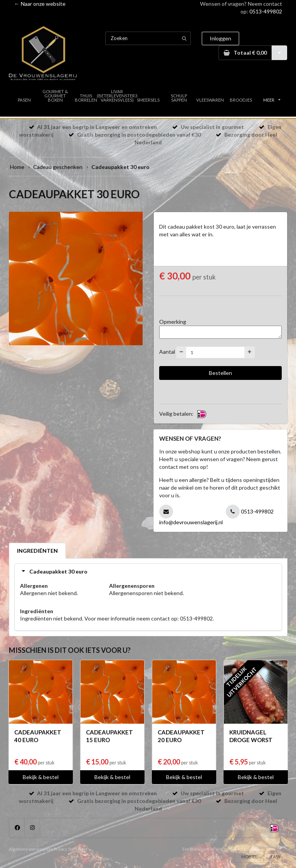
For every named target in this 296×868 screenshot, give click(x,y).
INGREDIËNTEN (37, 551)
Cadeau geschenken (58, 167)
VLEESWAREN (210, 100)
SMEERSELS (148, 100)
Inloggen (220, 38)
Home (17, 167)
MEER (272, 100)
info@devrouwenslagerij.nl (191, 522)
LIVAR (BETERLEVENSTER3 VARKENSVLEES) (117, 96)
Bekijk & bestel (41, 777)
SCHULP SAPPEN (179, 98)
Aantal (167, 352)
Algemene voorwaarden (31, 849)
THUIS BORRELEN (86, 98)
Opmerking (173, 322)
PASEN (24, 100)
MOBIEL (249, 857)
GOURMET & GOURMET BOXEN (55, 96)
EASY (276, 857)
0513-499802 (266, 11)
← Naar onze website (40, 4)
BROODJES (241, 100)
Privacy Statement (71, 849)
